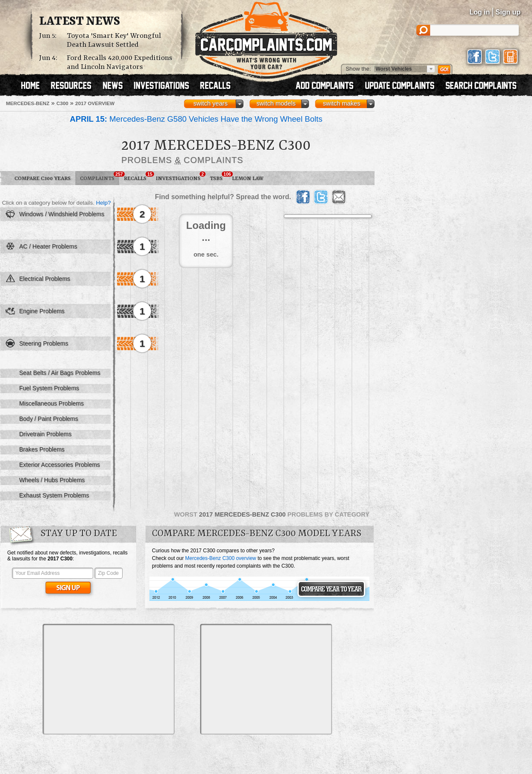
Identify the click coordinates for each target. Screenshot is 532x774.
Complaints (100, 177)
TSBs (219, 177)
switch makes (342, 103)
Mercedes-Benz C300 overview (221, 558)
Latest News (80, 22)
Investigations (180, 177)
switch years (210, 103)
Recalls (137, 177)
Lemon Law (248, 179)
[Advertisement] (109, 679)
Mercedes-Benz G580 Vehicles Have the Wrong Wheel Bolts (196, 119)
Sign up (508, 12)
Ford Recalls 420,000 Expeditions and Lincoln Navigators (120, 63)
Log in (480, 12)
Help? (103, 203)
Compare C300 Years (43, 179)
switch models (276, 103)
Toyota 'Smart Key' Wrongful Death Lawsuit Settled (114, 40)
